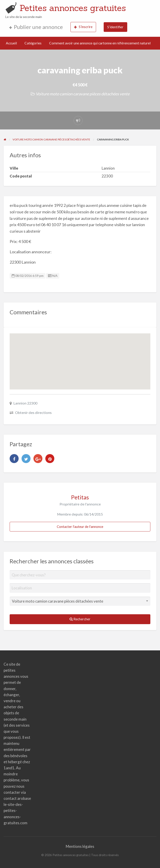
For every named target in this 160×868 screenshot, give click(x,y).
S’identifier (115, 27)
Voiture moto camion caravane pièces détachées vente (83, 94)
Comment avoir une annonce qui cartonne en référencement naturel (100, 43)
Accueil (11, 43)
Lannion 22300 (25, 403)
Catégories (33, 43)
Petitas (80, 497)
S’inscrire (83, 27)
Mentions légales (80, 846)
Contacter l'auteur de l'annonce (80, 527)
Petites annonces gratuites (73, 8)
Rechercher (80, 619)
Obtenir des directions (33, 412)
